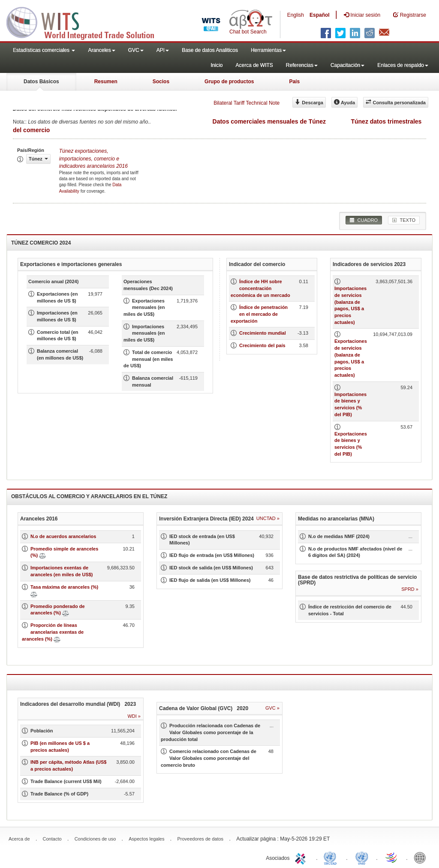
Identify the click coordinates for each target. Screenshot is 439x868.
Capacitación (347, 65)
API (163, 50)
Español (320, 15)
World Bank (422, 857)
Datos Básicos (41, 82)
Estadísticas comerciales (44, 50)
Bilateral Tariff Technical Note (247, 103)
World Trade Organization (392, 857)
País (294, 82)
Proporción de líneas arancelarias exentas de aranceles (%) (53, 632)
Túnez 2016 (93, 158)
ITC (302, 857)
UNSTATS (362, 857)
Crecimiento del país (262, 345)
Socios (161, 82)
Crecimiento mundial (263, 333)
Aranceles (101, 50)
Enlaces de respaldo (403, 65)
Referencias (302, 65)
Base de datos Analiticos (210, 50)
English (296, 15)
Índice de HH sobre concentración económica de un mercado (260, 288)
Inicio (216, 65)
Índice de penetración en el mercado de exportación (259, 314)
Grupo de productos (229, 82)
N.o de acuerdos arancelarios (63, 536)
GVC (136, 50)
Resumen (106, 82)
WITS (86, 21)
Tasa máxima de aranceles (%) (64, 587)
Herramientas (268, 50)
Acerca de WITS (254, 65)
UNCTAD (332, 857)
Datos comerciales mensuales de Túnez (269, 121)
